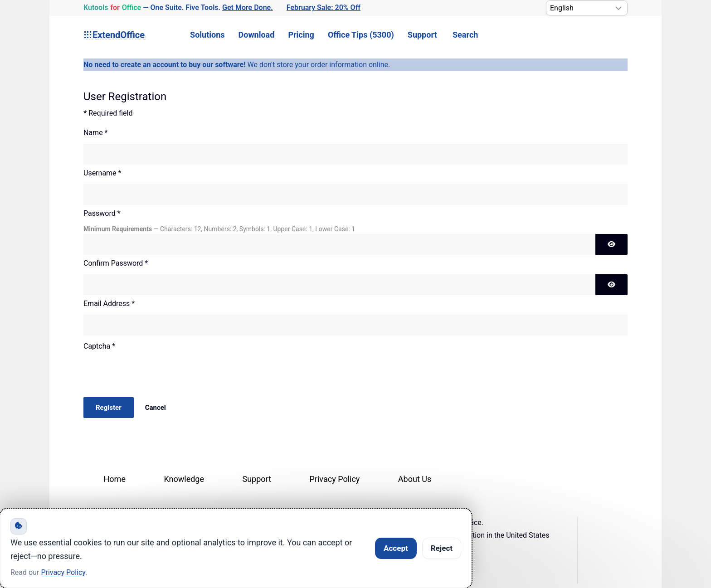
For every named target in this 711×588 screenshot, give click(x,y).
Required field (108, 113)
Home (115, 479)
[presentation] (152, 375)
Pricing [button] (301, 35)
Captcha (99, 346)
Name (96, 133)
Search (465, 35)
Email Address (109, 304)
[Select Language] (587, 8)
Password (102, 213)
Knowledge (184, 479)
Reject (442, 548)
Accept (396, 548)
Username (102, 173)
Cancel (156, 408)
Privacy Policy (335, 479)
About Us (415, 479)
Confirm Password (116, 263)
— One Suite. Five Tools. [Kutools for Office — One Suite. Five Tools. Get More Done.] (178, 8)
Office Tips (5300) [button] (361, 35)
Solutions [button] (207, 35)
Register (109, 408)
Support (422, 35)
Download (257, 35)
